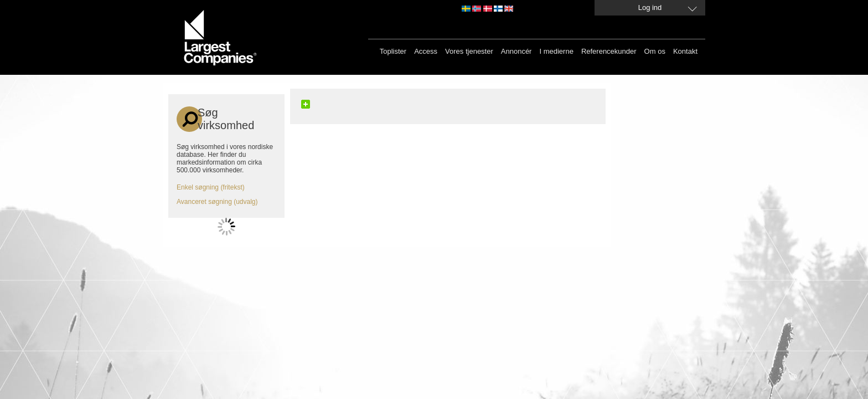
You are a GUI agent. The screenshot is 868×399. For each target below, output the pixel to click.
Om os (655, 51)
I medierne (556, 51)
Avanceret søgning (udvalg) (217, 202)
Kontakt (685, 51)
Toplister (393, 51)
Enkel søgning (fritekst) (211, 187)
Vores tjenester (469, 51)
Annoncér (516, 51)
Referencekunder (609, 51)
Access (426, 51)
